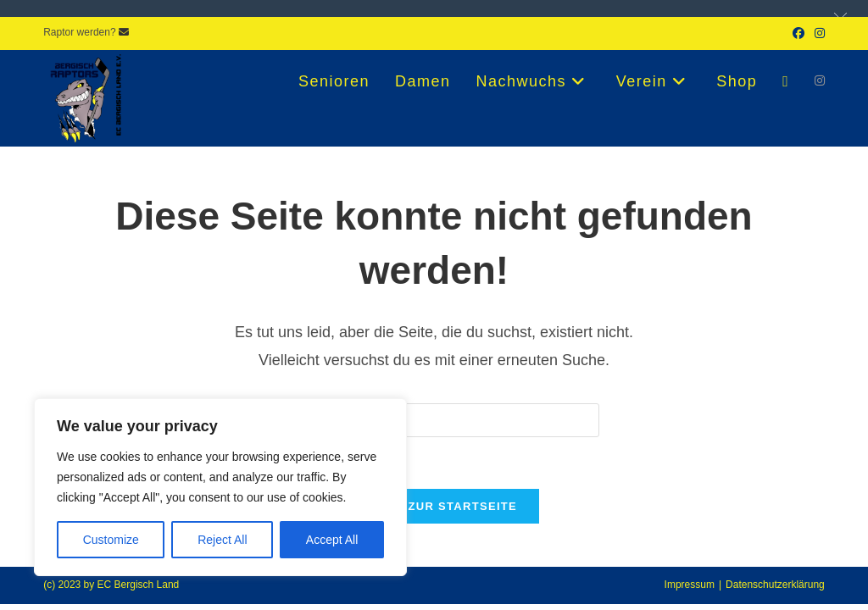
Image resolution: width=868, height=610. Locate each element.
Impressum (690, 585)
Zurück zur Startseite (434, 506)
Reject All (222, 540)
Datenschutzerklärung (775, 585)
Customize (111, 540)
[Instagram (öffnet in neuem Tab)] (817, 33)
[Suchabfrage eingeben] (434, 420)
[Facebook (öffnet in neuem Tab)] (798, 33)
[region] (220, 487)
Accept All (332, 540)
